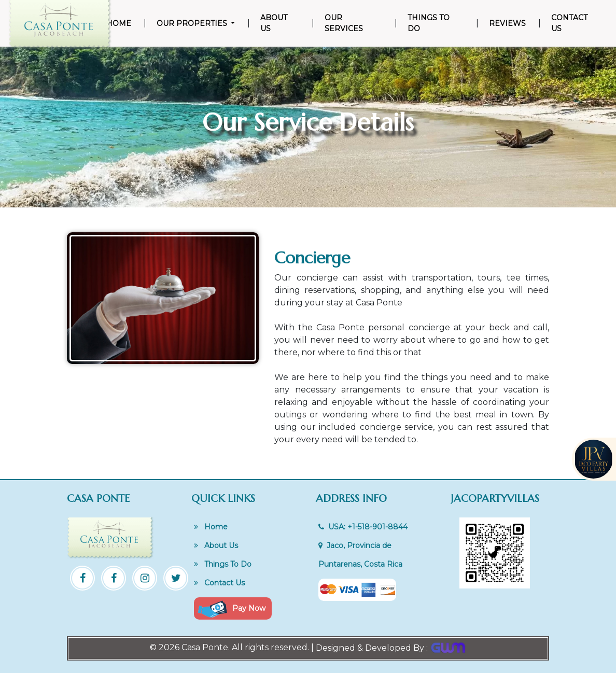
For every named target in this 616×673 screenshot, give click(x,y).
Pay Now (232, 609)
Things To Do (429, 23)
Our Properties (193, 23)
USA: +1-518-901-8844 (363, 527)
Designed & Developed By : (391, 648)
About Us (274, 23)
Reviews (507, 23)
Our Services (344, 23)
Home (121, 23)
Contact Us (569, 23)
